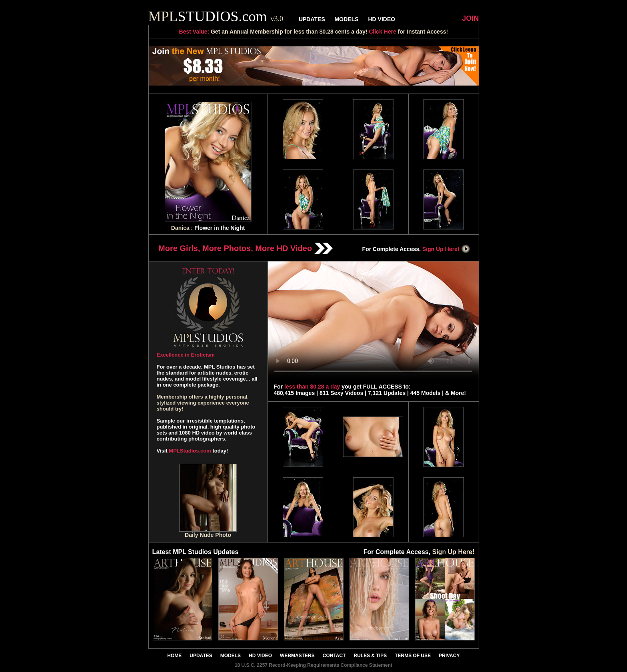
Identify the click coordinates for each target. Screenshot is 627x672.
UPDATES (312, 19)
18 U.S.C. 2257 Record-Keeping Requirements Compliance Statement (313, 665)
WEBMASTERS (297, 656)
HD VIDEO (381, 19)
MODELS (347, 19)
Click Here (382, 32)
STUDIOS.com (216, 16)
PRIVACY (449, 656)
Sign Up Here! (446, 249)
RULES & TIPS (370, 656)
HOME (174, 656)
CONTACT (334, 656)
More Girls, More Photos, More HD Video (246, 248)
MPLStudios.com (190, 451)
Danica (180, 228)
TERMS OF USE (413, 656)
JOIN (470, 18)
